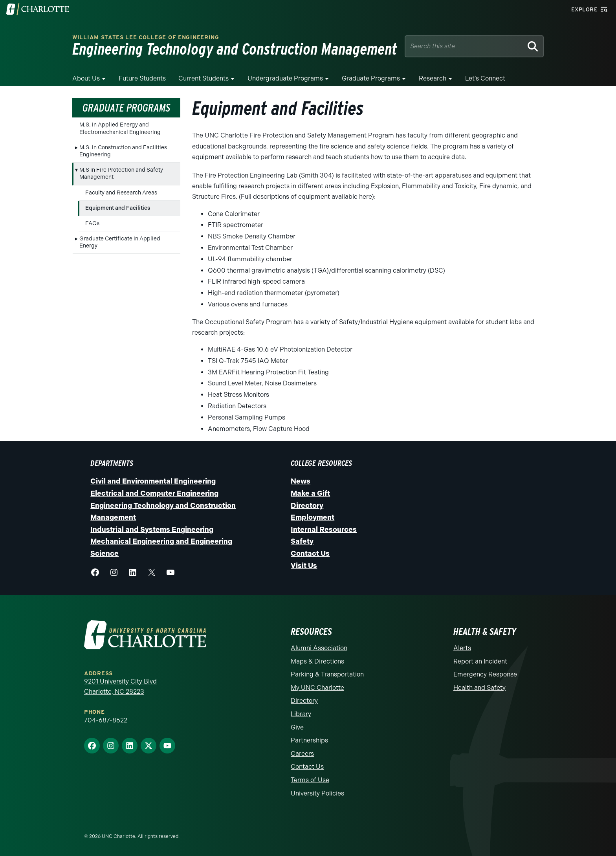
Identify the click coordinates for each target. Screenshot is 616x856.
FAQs (92, 223)
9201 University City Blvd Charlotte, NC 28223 (120, 686)
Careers (302, 754)
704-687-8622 (106, 720)
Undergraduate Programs (285, 78)
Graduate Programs (371, 78)
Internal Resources (324, 530)
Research (433, 78)
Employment (313, 517)
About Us (86, 78)
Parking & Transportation (327, 674)
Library (301, 714)
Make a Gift (310, 493)
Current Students (203, 78)
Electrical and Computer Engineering (154, 493)
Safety (302, 541)
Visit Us (304, 566)
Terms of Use (310, 780)
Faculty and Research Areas (121, 193)
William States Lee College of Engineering (146, 38)
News (301, 481)
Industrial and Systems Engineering (152, 530)
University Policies (317, 793)
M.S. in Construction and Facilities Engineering (123, 151)
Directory (307, 506)
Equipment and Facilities (118, 208)
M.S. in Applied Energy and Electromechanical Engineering (120, 128)
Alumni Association (319, 648)
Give (297, 727)
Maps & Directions (317, 661)
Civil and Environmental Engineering (153, 481)
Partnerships (309, 740)
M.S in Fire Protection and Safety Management (121, 173)
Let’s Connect (485, 78)
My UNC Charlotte (317, 688)
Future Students (142, 78)
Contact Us (310, 554)
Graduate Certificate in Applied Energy (120, 242)
